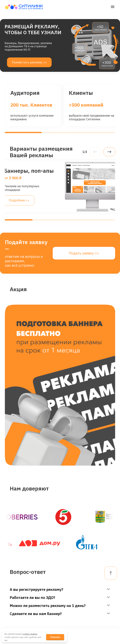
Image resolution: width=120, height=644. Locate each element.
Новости (46, 604)
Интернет (13, 580)
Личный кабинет (104, 582)
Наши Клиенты (46, 594)
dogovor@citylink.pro (77, 580)
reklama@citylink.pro (77, 589)
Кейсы (44, 613)
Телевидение (16, 606)
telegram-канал (73, 597)
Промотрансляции (20, 614)
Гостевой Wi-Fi (17, 588)
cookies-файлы (30, 634)
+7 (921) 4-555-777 (76, 606)
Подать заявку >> (84, 253)
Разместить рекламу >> (29, 62)
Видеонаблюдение (20, 597)
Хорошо (55, 637)
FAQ (101, 592)
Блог (43, 621)
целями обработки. (35, 535)
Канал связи (15, 623)
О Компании (47, 582)
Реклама (12, 631)
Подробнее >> (19, 200)
